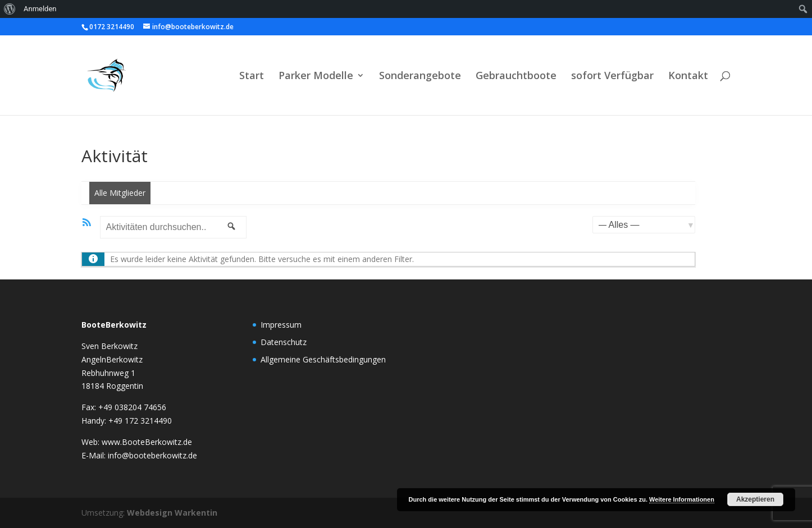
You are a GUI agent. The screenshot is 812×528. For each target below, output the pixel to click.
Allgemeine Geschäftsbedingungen (323, 359)
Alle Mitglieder (120, 193)
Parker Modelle (316, 77)
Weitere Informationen (682, 499)
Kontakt (688, 77)
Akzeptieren (755, 499)
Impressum (281, 325)
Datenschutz (284, 342)
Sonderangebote (420, 77)
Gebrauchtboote (516, 77)
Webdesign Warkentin (172, 513)
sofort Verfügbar (612, 77)
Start (252, 77)
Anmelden (40, 9)
